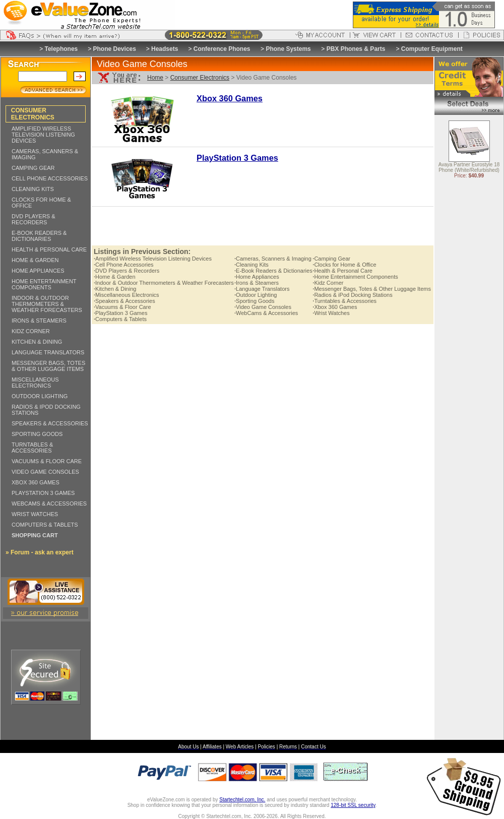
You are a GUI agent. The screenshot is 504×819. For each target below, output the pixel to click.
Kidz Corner (328, 283)
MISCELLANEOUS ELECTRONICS (35, 383)
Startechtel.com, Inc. (242, 800)
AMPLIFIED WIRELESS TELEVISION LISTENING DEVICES (43, 135)
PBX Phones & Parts (356, 49)
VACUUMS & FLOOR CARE (47, 461)
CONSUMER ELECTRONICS (33, 114)
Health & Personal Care (342, 271)
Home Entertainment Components (355, 277)
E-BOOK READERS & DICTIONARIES (39, 236)
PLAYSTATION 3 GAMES (43, 493)
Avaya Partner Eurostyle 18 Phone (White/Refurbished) (469, 168)
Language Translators (262, 289)
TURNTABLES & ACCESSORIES (32, 448)
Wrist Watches (331, 313)
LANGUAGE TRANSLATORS (48, 352)
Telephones (61, 49)
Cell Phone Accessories (124, 265)
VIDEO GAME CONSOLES (45, 472)
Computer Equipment (432, 49)
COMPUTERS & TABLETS (45, 525)
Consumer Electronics (200, 78)
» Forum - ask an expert (40, 552)
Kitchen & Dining (115, 289)
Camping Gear (331, 259)
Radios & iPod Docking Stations (352, 295)
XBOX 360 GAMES (36, 482)
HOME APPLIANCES (38, 271)
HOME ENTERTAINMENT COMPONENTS (44, 284)
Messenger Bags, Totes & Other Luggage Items (372, 289)
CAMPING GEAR (33, 168)
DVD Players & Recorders (127, 271)
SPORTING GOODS (37, 434)
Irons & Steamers (257, 283)
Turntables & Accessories (344, 301)
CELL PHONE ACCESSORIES (50, 178)
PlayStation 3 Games (120, 313)
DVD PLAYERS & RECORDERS (34, 219)
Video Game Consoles (263, 307)
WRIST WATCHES (35, 514)
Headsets (165, 49)
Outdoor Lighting (256, 295)
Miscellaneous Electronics (127, 295)
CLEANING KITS (33, 189)
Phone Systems (288, 49)
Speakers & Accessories (124, 301)
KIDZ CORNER (31, 331)
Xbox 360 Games (335, 307)
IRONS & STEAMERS (39, 321)
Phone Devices (115, 49)
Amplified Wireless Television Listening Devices (153, 259)
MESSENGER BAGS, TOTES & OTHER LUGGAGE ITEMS (48, 366)
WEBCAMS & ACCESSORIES (49, 503)
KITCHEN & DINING (37, 342)
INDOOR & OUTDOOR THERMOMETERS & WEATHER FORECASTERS (47, 304)
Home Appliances (257, 277)
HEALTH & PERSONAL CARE (49, 249)
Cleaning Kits (251, 265)
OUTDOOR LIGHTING (40, 396)
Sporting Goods (255, 301)
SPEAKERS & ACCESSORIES (50, 423)
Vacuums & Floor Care (122, 307)
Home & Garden (115, 277)
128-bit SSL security (353, 805)
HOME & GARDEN (35, 260)
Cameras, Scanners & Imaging (273, 259)
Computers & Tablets (120, 319)
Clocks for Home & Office (344, 265)
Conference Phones (222, 49)
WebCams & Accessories (266, 313)
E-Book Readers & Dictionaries (273, 271)
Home (155, 78)
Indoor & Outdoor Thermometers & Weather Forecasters (164, 283)
